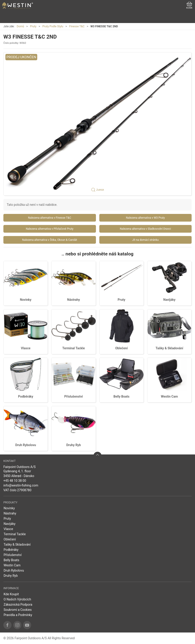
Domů (20, 26)
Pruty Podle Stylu (53, 26)
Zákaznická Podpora (18, 605)
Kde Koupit (11, 594)
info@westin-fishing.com (21, 485)
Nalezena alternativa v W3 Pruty (145, 218)
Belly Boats (122, 396)
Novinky (26, 300)
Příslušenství (74, 396)
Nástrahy (74, 300)
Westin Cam (169, 396)
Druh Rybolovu (26, 445)
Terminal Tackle (74, 348)
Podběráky (26, 396)
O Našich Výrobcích (17, 599)
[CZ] (18, 6)
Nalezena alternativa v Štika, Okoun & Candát (50, 240)
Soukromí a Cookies (18, 610)
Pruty (33, 26)
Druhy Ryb (74, 445)
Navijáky (169, 300)
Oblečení (121, 348)
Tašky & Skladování (169, 348)
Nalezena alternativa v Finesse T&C (50, 218)
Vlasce (26, 348)
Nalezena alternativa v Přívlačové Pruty (50, 229)
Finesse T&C (77, 26)
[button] (97, 124)
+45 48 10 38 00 (15, 481)
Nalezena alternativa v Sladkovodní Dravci (145, 229)
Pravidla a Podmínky (18, 615)
